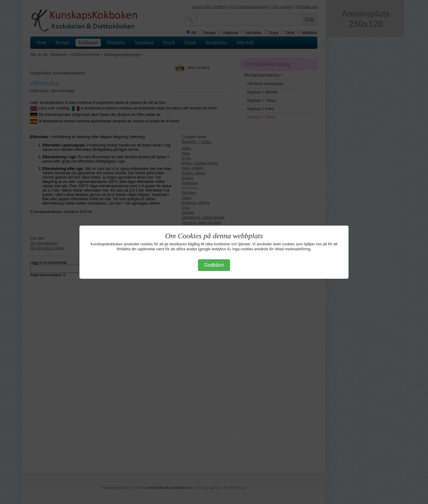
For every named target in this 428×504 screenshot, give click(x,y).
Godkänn (214, 265)
